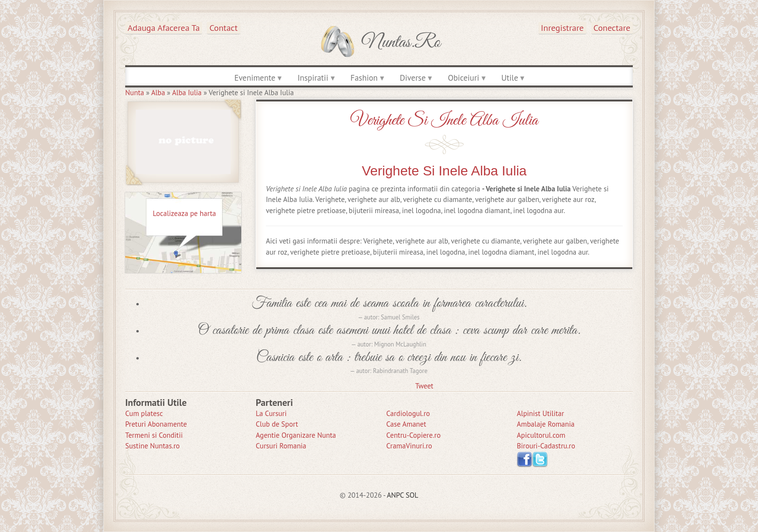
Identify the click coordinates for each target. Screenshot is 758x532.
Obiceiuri (463, 78)
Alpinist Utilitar (540, 413)
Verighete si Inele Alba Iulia (444, 121)
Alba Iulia (187, 93)
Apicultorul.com (541, 435)
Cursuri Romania (281, 446)
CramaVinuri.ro (409, 446)
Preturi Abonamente (156, 424)
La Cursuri (271, 413)
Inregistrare (562, 28)
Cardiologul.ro (408, 413)
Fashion (364, 78)
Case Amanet (406, 424)
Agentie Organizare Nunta (296, 435)
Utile (510, 78)
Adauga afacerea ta (164, 28)
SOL (412, 495)
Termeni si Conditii (154, 435)
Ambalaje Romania (546, 424)
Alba (158, 93)
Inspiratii (313, 78)
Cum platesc (144, 413)
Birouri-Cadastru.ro (546, 446)
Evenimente (255, 78)
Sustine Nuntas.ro (153, 446)
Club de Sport (277, 424)
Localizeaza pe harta (184, 213)
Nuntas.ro (401, 43)
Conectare (612, 28)
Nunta (135, 93)
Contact (223, 28)
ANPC (395, 495)
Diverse (413, 78)
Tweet (424, 386)
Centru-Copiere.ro (413, 435)
